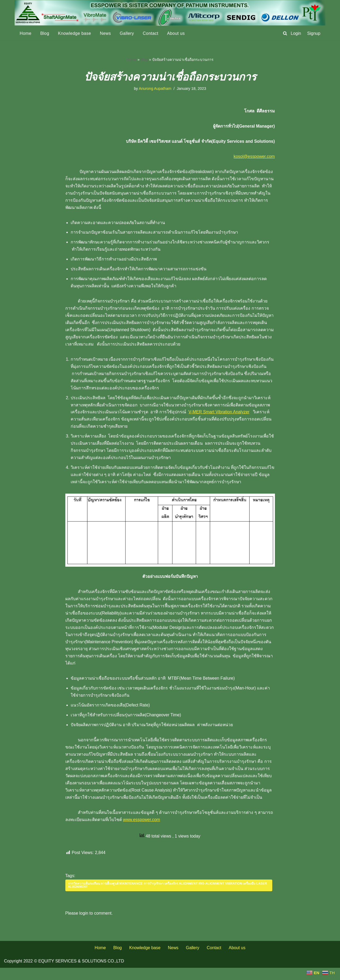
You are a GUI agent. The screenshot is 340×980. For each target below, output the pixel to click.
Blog (45, 33)
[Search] (285, 33)
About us (177, 33)
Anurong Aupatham (155, 89)
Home (26, 33)
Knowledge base (75, 33)
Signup (314, 33)
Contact (151, 33)
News (106, 33)
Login (296, 33)
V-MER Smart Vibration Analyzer (220, 414)
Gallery (127, 33)
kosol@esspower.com (254, 157)
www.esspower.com (158, 831)
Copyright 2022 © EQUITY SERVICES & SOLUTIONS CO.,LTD (64, 973)
